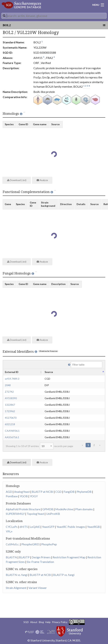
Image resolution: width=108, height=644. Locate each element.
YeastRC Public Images (71, 527)
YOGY (34, 496)
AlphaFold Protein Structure (23, 509)
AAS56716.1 (12, 437)
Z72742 (9, 392)
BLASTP (24, 557)
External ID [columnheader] (12, 372)
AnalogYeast (22, 492)
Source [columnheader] (49, 372)
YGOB (24, 496)
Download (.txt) (17, 180)
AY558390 (11, 398)
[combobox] (54, 16)
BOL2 (7, 25)
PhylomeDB (84, 492)
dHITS (24, 527)
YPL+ (9, 531)
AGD (9, 492)
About (34, 622)
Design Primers (41, 557)
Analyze (42, 180)
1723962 (10, 411)
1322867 (10, 405)
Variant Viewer (38, 588)
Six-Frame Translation (40, 562)
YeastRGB (93, 527)
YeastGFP (48, 527)
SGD (26, 622)
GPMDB (48, 509)
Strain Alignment (16, 588)
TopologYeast (35, 514)
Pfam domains (84, 509)
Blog (41, 622)
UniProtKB (53, 514)
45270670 (11, 418)
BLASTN (11, 557)
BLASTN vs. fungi (17, 575)
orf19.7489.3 (12, 379)
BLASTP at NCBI (43, 492)
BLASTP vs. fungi (64, 575)
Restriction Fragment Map (69, 557)
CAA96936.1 (12, 431)
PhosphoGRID (30, 544)
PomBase (12, 496)
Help (48, 622)
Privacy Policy (60, 622)
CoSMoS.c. (13, 544)
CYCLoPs (12, 527)
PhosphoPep (49, 544)
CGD (58, 492)
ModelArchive (64, 509)
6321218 (10, 424)
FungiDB (69, 492)
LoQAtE (35, 527)
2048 (8, 385)
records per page (57, 446)
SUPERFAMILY (15, 514)
